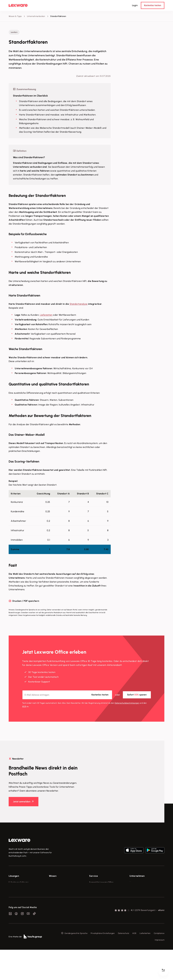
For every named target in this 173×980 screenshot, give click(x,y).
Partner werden (96, 897)
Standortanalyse (79, 304)
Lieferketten (145, 963)
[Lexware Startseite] (18, 5)
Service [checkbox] (94, 876)
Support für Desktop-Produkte (103, 907)
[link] (19, 840)
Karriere (133, 897)
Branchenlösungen (17, 907)
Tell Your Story (55, 897)
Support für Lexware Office (101, 882)
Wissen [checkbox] (53, 876)
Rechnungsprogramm (18, 887)
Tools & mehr (55, 887)
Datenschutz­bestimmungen (127, 703)
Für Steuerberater (97, 892)
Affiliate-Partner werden (100, 902)
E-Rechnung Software (19, 882)
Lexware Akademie (58, 892)
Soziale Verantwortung (140, 892)
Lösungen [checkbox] (14, 876)
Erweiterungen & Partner (20, 912)
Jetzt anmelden (22, 802)
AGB (24, 706)
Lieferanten (46, 315)
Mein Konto (94, 917)
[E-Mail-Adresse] (67, 695)
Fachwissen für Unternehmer (62, 882)
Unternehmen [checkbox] (137, 876)
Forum (92, 912)
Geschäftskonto (16, 902)
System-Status (96, 887)
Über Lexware (136, 882)
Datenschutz (124, 963)
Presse (132, 887)
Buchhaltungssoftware (19, 892)
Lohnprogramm (15, 897)
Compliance (159, 963)
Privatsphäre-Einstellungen (103, 963)
